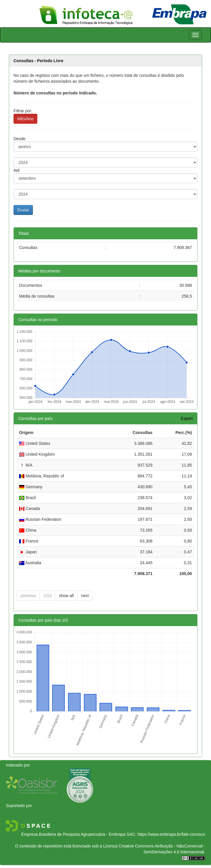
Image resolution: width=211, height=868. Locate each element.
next (85, 596)
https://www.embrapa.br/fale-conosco (171, 834)
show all (66, 596)
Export (187, 418)
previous (28, 596)
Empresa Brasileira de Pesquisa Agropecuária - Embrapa (73, 834)
